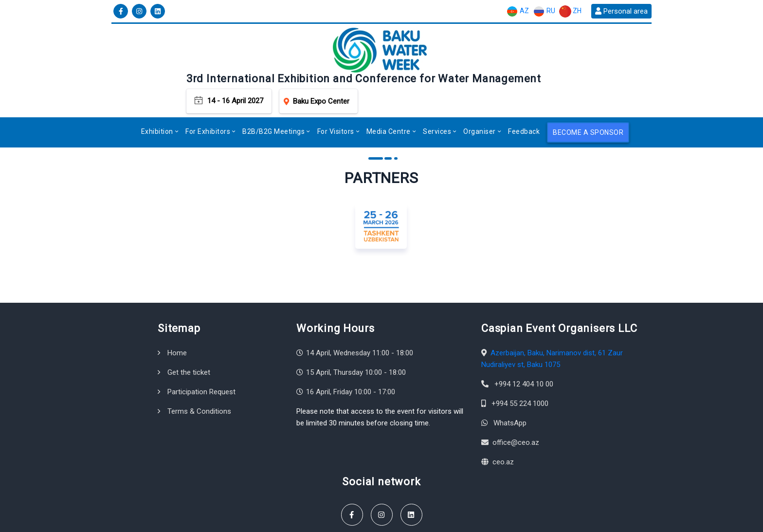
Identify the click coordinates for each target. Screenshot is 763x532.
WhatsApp (510, 382)
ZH (570, 11)
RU (544, 11)
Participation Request (201, 350)
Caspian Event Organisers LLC (195, 520)
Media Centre (389, 91)
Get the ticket (189, 331)
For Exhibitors (208, 91)
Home (177, 312)
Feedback (524, 91)
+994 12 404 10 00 (524, 343)
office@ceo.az (516, 401)
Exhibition (157, 91)
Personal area (621, 11)
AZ (518, 11)
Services (437, 91)
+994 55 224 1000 (520, 362)
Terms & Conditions (199, 370)
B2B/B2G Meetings (273, 91)
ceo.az (503, 421)
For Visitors (336, 91)
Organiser (480, 91)
